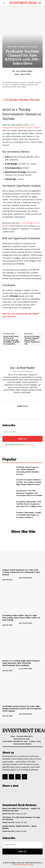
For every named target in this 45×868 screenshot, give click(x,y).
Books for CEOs (8, 814)
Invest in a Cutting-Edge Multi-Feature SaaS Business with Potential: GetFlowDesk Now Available (21, 663)
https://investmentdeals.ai (23, 371)
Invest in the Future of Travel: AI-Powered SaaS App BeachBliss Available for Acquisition (12, 340)
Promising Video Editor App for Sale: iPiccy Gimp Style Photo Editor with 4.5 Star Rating (21, 618)
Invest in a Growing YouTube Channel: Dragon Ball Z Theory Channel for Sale (32, 340)
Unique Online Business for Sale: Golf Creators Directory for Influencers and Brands (21, 572)
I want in (22, 439)
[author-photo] (10, 578)
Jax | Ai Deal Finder (24, 71)
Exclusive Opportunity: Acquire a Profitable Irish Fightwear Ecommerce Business (29, 515)
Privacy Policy (29, 445)
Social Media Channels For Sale (14, 82)
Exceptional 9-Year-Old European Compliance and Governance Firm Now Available (29, 493)
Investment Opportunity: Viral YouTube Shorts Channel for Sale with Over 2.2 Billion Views (29, 504)
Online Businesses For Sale (23, 865)
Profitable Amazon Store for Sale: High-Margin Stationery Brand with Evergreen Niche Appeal (22, 709)
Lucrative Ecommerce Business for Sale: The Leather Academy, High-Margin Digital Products (29, 482)
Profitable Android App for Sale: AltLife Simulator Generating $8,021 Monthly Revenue (28, 471)
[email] (22, 432)
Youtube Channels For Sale (23, 47)
